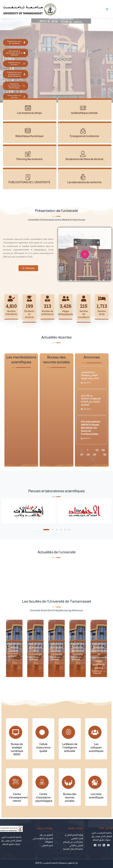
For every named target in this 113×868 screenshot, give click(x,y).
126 (103, 450)
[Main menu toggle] (107, 9)
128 (88, 455)
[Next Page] (93, 459)
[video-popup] (85, 254)
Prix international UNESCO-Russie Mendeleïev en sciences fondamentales (91, 428)
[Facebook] (95, 845)
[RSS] (104, 845)
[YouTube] (108, 845)
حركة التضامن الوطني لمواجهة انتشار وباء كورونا (90, 375)
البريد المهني (47, 845)
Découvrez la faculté (15, 655)
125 (97, 450)
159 (105, 455)
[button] (46, 530)
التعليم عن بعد (46, 835)
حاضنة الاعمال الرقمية (73, 849)
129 (94, 455)
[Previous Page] (82, 450)
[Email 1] (99, 845)
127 (82, 455)
